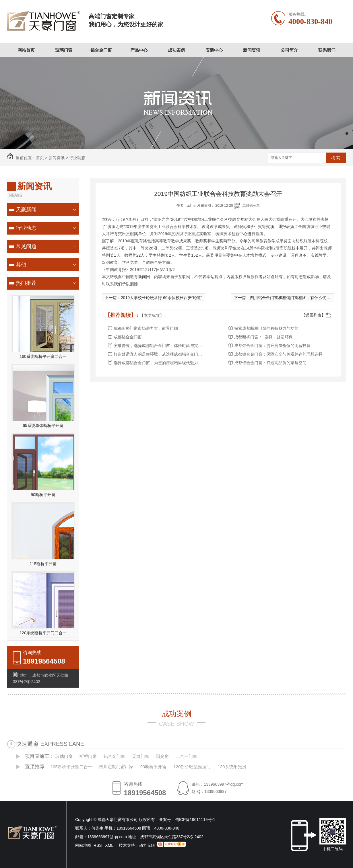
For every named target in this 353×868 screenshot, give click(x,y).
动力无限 (147, 845)
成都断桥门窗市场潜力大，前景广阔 (146, 328)
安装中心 (214, 50)
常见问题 (26, 246)
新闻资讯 (252, 50)
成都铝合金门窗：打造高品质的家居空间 (270, 363)
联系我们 (327, 50)
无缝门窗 (141, 756)
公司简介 (289, 50)
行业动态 (77, 158)
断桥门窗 (88, 756)
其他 (21, 265)
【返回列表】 (313, 315)
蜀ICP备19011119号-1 (195, 820)
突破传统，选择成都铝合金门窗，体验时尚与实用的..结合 (160, 346)
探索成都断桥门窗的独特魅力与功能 (266, 328)
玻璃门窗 (64, 50)
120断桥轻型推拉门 (192, 767)
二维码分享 (251, 206)
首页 (40, 158)
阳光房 (162, 756)
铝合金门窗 (101, 50)
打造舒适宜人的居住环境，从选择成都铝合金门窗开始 (160, 354)
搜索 (336, 158)
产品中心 (139, 50)
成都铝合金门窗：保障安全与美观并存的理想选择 (278, 354)
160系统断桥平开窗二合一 (43, 356)
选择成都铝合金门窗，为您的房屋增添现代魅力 (156, 363)
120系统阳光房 (232, 767)
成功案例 (176, 50)
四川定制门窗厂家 (116, 767)
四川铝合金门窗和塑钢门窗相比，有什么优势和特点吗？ (300, 298)
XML (110, 845)
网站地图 (83, 845)
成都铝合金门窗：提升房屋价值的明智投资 (272, 346)
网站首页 (26, 50)
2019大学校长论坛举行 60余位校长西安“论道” (162, 298)
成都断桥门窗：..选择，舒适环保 (263, 337)
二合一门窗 (186, 756)
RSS (98, 845)
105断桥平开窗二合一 (71, 767)
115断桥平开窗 (43, 564)
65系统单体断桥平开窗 (43, 426)
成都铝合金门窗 (128, 337)
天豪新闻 (26, 210)
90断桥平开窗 (43, 495)
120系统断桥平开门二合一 (43, 633)
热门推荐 (26, 283)
